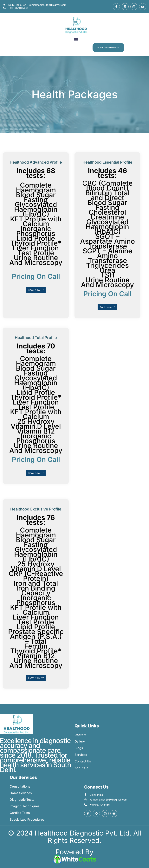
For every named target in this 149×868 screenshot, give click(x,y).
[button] (76, 40)
